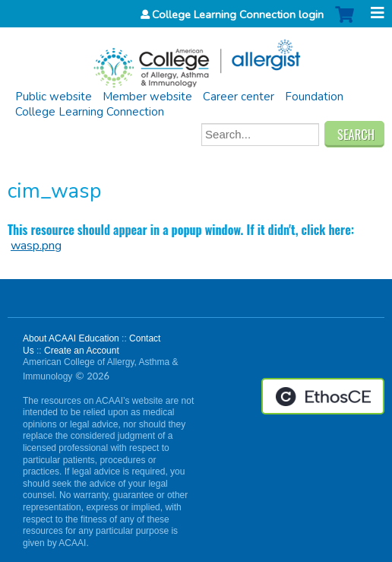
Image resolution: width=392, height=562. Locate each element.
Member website (147, 97)
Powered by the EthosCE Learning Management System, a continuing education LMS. (323, 396)
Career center (239, 97)
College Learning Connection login (238, 14)
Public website (54, 97)
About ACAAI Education (71, 338)
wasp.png (36, 246)
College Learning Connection (90, 112)
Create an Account (82, 351)
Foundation (314, 97)
